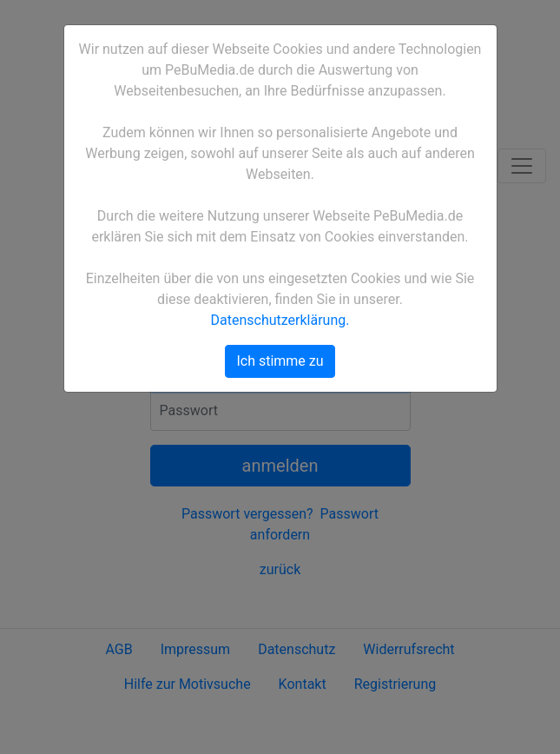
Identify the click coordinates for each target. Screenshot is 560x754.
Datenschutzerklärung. (280, 320)
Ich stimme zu (280, 361)
